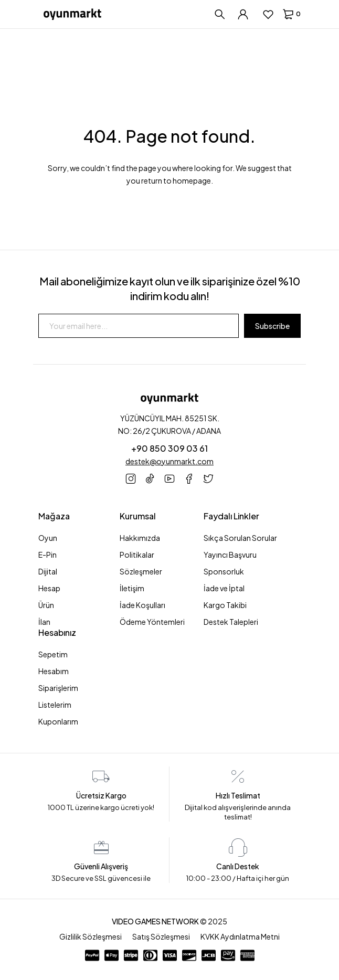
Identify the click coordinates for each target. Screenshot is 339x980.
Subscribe (272, 326)
